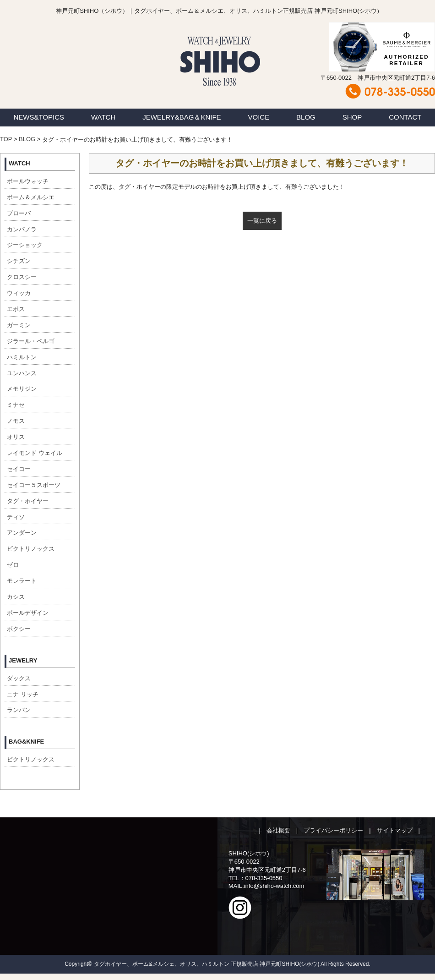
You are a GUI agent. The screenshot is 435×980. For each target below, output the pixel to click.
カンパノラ (22, 229)
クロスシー (22, 277)
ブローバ (19, 213)
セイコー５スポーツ (34, 485)
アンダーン (22, 533)
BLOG (306, 117)
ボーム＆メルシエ (31, 197)
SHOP (352, 117)
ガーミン (19, 325)
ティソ (16, 517)
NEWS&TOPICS (39, 117)
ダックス (19, 678)
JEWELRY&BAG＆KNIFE (182, 117)
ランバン (19, 710)
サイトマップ (395, 830)
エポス (16, 309)
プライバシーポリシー (333, 830)
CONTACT (405, 117)
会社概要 (278, 830)
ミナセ (16, 405)
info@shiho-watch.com (274, 886)
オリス (16, 437)
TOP (6, 139)
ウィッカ (19, 293)
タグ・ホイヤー (28, 501)
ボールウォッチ (28, 181)
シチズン (19, 261)
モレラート (22, 581)
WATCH (103, 117)
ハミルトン (22, 357)
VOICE (259, 117)
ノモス (16, 421)
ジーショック (25, 245)
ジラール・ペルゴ (31, 341)
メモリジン (22, 389)
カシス (16, 597)
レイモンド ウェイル (35, 453)
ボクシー (19, 629)
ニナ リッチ (23, 694)
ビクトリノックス (31, 549)
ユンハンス (22, 373)
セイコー (19, 469)
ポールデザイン (28, 613)
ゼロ (13, 565)
